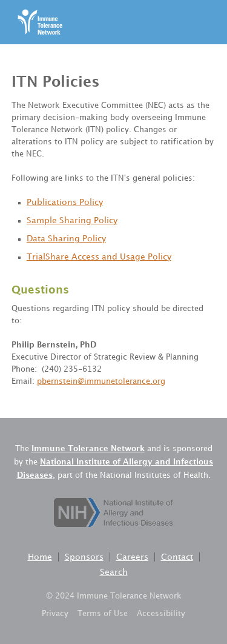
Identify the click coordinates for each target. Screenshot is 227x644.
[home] (37, 22)
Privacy (55, 614)
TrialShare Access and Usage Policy (99, 257)
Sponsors (84, 557)
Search (114, 572)
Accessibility (161, 614)
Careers (132, 557)
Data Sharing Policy (66, 239)
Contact (177, 557)
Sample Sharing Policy (72, 220)
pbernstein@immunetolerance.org (101, 381)
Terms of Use (103, 614)
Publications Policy (65, 202)
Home (40, 557)
